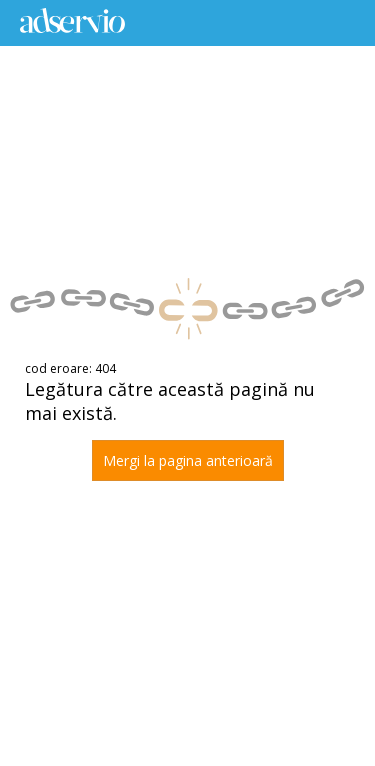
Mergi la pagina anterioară (188, 460)
